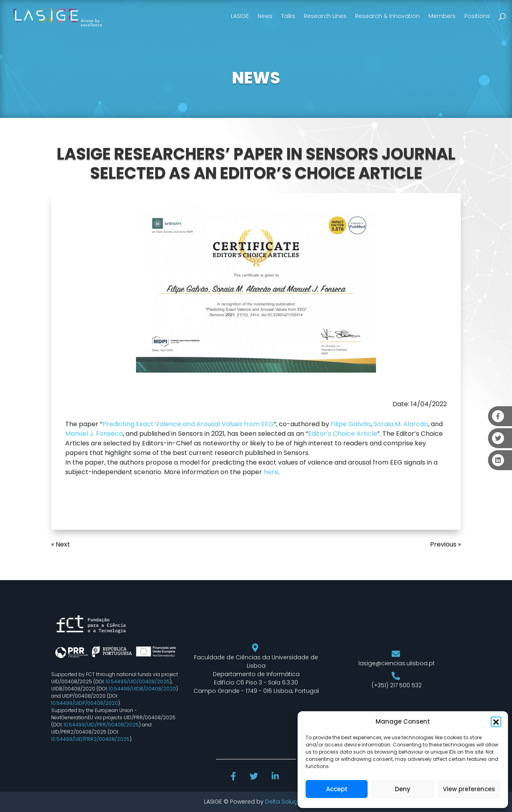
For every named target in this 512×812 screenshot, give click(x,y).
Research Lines (325, 16)
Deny (403, 789)
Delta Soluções (287, 802)
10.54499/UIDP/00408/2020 (85, 703)
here (271, 472)
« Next (61, 544)
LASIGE (240, 16)
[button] (496, 722)
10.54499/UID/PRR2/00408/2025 (90, 739)
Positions (477, 16)
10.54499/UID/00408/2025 (138, 681)
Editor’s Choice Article (343, 434)
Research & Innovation (387, 16)
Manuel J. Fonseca (94, 434)
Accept (337, 789)
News (265, 16)
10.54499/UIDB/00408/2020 (142, 689)
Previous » (445, 544)
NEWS (256, 78)
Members (442, 16)
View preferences (469, 789)
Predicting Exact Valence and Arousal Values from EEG (188, 424)
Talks (288, 16)
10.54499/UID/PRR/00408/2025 (101, 725)
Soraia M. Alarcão (401, 424)
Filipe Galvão (351, 424)
